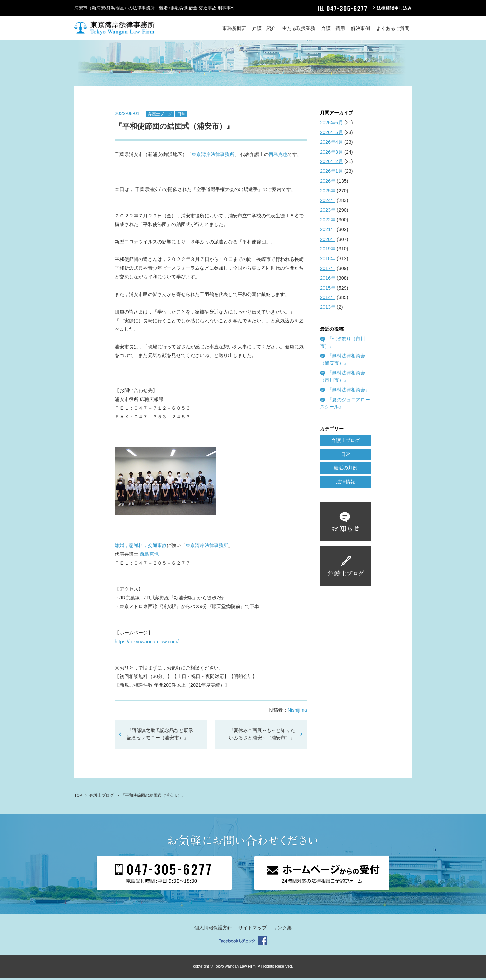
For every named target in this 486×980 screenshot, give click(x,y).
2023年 (328, 212)
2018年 (328, 261)
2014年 (328, 300)
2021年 (328, 232)
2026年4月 (331, 144)
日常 (181, 116)
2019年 (328, 251)
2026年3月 (331, 154)
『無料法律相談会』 (349, 392)
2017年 (328, 270)
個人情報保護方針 (213, 930)
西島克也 (278, 157)
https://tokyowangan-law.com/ (147, 644)
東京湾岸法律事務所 (213, 157)
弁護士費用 (333, 28)
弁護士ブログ (160, 116)
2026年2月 (331, 164)
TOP (78, 797)
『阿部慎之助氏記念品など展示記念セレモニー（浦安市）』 (160, 736)
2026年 (328, 183)
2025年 (328, 193)
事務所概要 (234, 28)
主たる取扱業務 (299, 28)
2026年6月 (331, 125)
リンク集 (282, 930)
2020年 (328, 241)
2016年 (328, 280)
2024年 (328, 202)
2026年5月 (331, 134)
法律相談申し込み (394, 8)
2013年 (328, 309)
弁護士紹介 (264, 28)
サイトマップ (252, 930)
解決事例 (360, 28)
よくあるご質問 (393, 28)
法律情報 (346, 484)
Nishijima (297, 712)
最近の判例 (346, 470)
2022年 (328, 222)
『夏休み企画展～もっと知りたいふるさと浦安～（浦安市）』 (262, 736)
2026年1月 (331, 173)
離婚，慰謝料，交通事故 (141, 547)
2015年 (328, 290)
